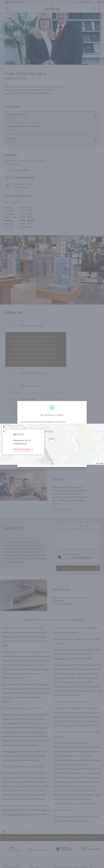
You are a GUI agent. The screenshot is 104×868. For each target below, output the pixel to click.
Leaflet (100, 464)
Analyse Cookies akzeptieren (36, 461)
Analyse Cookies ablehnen (68, 461)
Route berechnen (23, 450)
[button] (52, 440)
